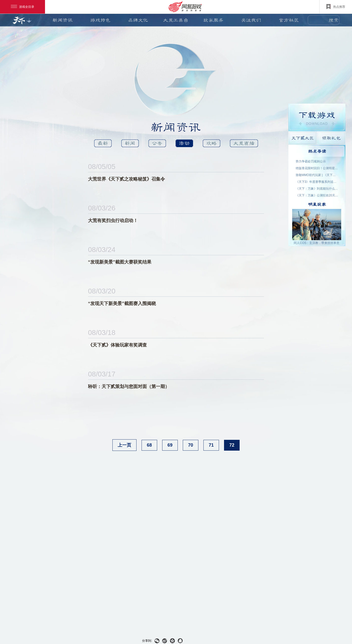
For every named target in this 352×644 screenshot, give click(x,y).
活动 (184, 143)
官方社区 (289, 20)
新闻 (130, 143)
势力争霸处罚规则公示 (311, 161)
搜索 (334, 20)
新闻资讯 (63, 20)
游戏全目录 (23, 7)
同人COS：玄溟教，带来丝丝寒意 (317, 243)
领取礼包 (331, 138)
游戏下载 (317, 117)
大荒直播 (244, 143)
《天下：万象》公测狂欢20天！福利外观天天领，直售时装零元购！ (317, 195)
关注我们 (251, 20)
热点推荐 (336, 7)
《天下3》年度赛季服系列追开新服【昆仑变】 (317, 182)
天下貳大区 (303, 138)
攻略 (211, 143)
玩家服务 (213, 20)
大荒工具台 (176, 20)
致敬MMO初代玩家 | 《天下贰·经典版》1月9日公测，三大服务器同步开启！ (317, 175)
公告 (157, 143)
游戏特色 (100, 20)
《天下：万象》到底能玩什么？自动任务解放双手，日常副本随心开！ (317, 189)
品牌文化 (138, 20)
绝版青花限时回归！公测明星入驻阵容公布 (317, 168)
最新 (103, 143)
